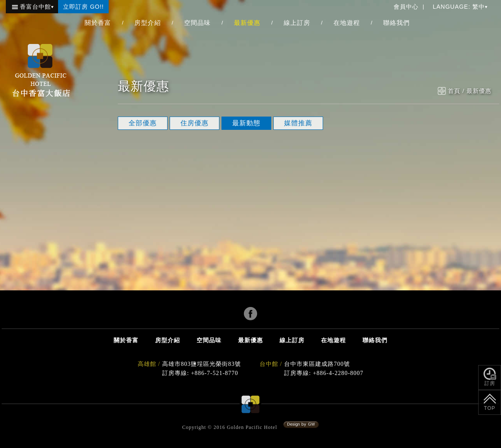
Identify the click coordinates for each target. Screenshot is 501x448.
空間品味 (197, 23)
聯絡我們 (396, 23)
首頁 (454, 91)
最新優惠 (247, 23)
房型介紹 (148, 23)
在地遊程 (347, 23)
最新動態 (246, 123)
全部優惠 (143, 123)
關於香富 (98, 23)
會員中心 (406, 7)
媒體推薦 (298, 123)
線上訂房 (297, 23)
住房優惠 (195, 123)
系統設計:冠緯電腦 (301, 425)
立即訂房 (83, 7)
